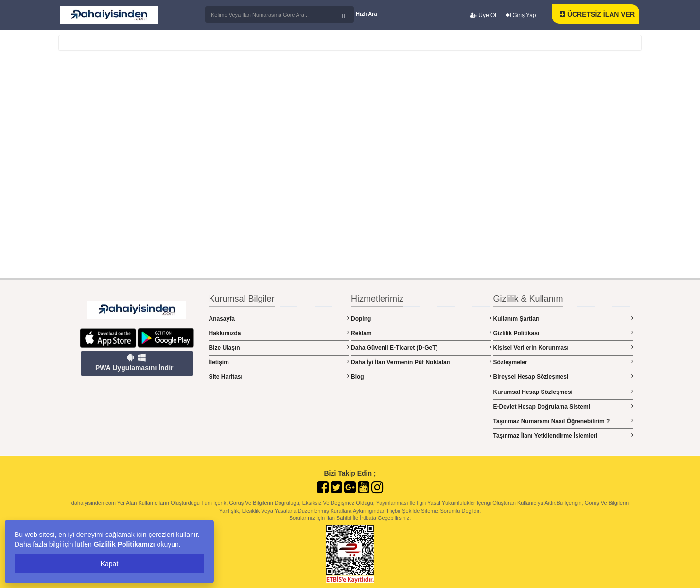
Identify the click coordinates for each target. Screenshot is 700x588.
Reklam (421, 333)
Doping (421, 318)
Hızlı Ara (367, 14)
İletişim (279, 362)
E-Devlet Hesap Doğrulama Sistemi (564, 406)
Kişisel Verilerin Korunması (564, 347)
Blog (421, 377)
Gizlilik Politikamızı (124, 544)
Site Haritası (279, 377)
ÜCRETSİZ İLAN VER (597, 14)
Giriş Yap (521, 15)
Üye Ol (483, 15)
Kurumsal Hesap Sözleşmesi (564, 392)
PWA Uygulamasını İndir (134, 362)
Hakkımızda (279, 333)
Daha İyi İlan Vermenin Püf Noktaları (421, 362)
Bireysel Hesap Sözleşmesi (564, 377)
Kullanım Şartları (564, 318)
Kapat (110, 564)
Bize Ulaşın (279, 347)
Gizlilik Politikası (564, 333)
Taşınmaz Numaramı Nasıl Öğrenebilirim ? (564, 421)
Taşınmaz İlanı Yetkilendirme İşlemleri (564, 436)
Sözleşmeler (564, 362)
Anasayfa (279, 318)
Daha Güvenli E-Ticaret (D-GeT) (421, 347)
